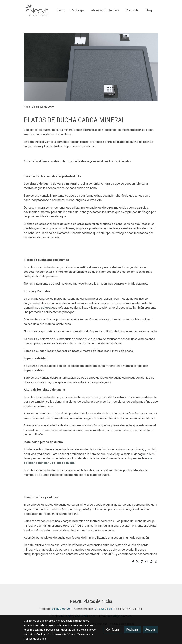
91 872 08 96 (103, 609)
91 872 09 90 (61, 609)
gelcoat (46, 308)
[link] (37, 10)
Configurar (113, 630)
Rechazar (132, 630)
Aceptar (151, 630)
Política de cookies (35, 639)
